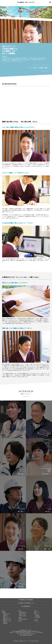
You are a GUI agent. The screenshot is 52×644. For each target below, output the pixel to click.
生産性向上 (37, 615)
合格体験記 (5, 615)
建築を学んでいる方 (7, 620)
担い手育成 (37, 616)
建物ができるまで (7, 614)
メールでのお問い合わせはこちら (26, 635)
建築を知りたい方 (7, 619)
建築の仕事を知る (23, 612)
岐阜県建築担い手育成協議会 (26, 600)
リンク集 (36, 619)
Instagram (36, 621)
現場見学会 (5, 623)
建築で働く (20, 621)
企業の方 (5, 622)
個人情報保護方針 (26, 606)
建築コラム (5, 616)
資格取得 (20, 618)
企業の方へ (36, 611)
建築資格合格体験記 (23, 619)
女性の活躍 (37, 617)
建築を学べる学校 (23, 616)
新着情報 (4, 612)
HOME (3, 18)
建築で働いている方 (7, 621)
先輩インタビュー (8, 18)
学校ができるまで (23, 614)
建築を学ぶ (20, 611)
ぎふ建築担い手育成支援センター (26, 603)
